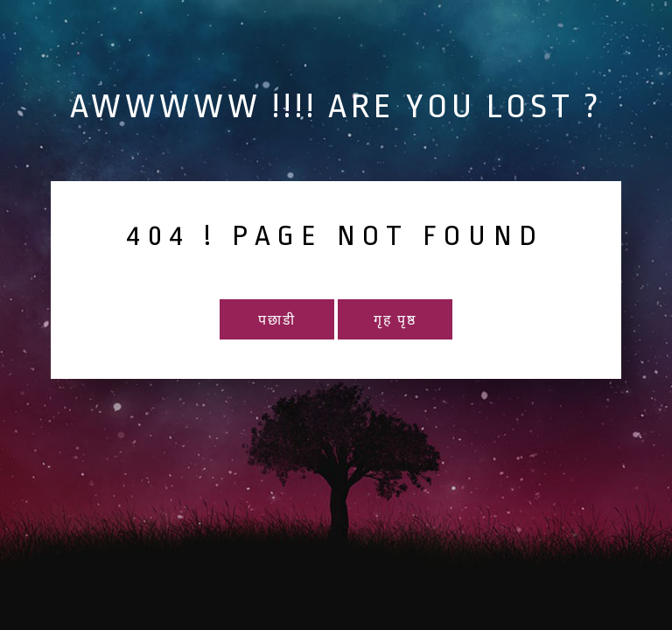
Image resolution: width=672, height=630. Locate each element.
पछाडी (277, 321)
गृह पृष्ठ (395, 321)
